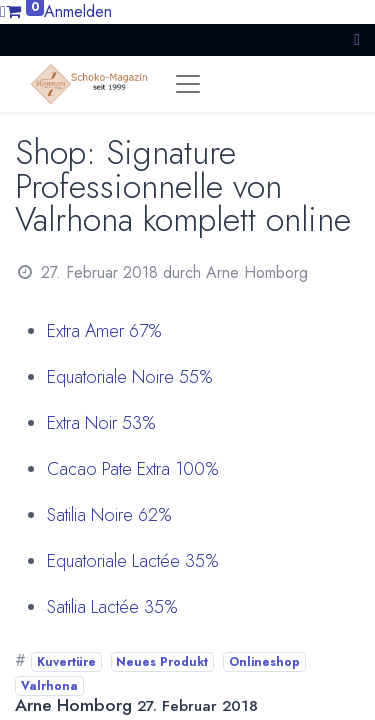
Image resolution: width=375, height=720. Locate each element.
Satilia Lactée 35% (112, 607)
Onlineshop (264, 662)
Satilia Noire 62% (109, 515)
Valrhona (49, 686)
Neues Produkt (162, 662)
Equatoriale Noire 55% (130, 377)
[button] (357, 39)
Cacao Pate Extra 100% (133, 469)
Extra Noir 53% (101, 423)
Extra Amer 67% (104, 331)
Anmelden (78, 11)
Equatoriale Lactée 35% (133, 561)
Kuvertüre (66, 662)
